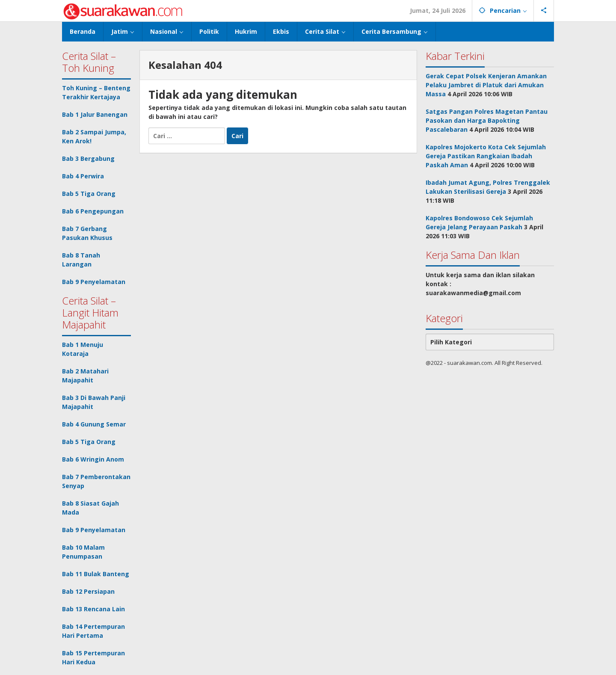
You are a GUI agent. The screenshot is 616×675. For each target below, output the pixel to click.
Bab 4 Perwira (83, 176)
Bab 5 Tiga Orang (89, 194)
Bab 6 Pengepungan (93, 211)
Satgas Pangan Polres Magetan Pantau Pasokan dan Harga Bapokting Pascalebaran (487, 120)
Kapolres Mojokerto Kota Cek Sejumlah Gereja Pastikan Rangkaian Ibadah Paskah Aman (486, 156)
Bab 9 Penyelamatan (94, 282)
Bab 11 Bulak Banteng (96, 574)
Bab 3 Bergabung (88, 158)
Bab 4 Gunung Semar (94, 424)
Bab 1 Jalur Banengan (95, 114)
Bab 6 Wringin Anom (93, 459)
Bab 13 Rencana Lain (93, 609)
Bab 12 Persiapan (88, 591)
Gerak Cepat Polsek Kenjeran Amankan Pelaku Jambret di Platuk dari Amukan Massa (486, 85)
